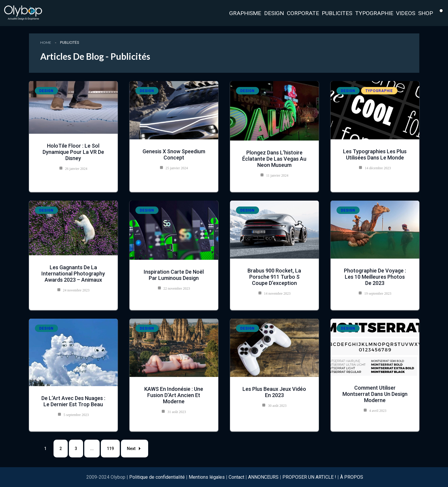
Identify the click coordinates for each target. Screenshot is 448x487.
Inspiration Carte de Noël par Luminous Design (174, 275)
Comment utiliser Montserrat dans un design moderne (375, 394)
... (92, 449)
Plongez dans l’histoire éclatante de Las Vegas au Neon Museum (274, 159)
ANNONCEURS (263, 477)
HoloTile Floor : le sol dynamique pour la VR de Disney (73, 152)
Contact (236, 477)
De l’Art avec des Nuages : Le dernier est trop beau (73, 401)
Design (46, 91)
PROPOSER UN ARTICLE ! (309, 477)
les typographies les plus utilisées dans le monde (375, 154)
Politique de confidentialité (158, 477)
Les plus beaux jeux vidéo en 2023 (274, 392)
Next (135, 449)
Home (46, 42)
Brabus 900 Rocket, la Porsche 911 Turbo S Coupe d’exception (274, 277)
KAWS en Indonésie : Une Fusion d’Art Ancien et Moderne (174, 395)
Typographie (379, 91)
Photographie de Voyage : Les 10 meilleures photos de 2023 (375, 277)
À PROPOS (352, 477)
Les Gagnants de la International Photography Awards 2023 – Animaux (73, 274)
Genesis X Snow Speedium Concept (174, 154)
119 (110, 449)
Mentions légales (207, 477)
